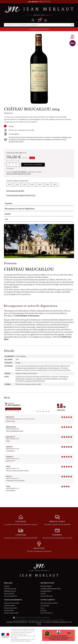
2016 (10, 185)
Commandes (45, 606)
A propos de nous (46, 596)
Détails (8, 214)
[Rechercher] (39, 25)
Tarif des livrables (9, 606)
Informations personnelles (49, 603)
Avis (6, 219)
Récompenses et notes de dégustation (20, 209)
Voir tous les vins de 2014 (15, 191)
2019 (25, 185)
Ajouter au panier (33, 165)
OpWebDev (64, 622)
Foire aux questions (10, 596)
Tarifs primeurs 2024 (10, 608)
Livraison (7, 586)
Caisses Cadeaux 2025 (11, 613)
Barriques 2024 (9, 610)
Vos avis (43, 594)
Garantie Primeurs (10, 591)
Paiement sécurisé (10, 589)
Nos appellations (46, 591)
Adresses (44, 610)
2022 (47, 185)
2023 (55, 185)
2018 (17, 185)
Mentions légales (46, 586)
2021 (40, 185)
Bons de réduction (47, 613)
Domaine (8, 204)
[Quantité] (13, 165)
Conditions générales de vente (51, 589)
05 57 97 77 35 (59, 620)
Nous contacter (9, 594)
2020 (32, 185)
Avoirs (43, 608)
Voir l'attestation (13, 409)
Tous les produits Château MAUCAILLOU (21, 195)
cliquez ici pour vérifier (57, 617)
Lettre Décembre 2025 (12, 603)
